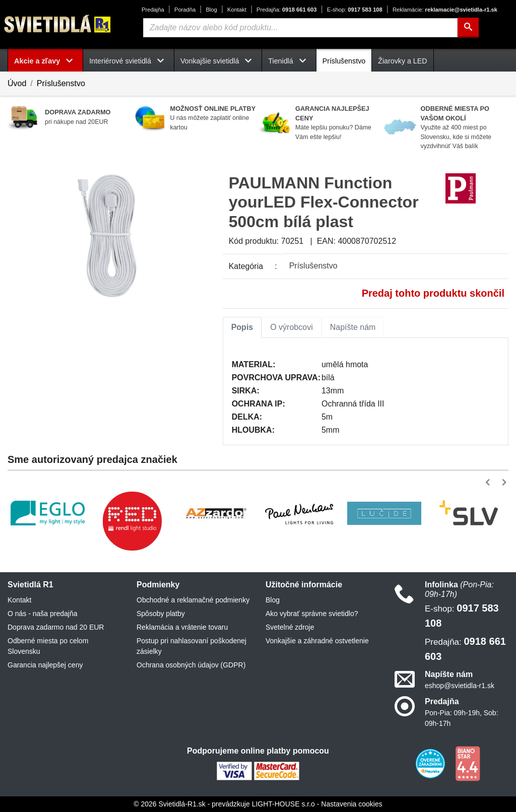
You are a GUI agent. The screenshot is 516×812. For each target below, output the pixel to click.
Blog (211, 10)
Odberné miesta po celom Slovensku (48, 646)
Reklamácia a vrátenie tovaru (182, 627)
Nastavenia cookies (351, 804)
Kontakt (237, 10)
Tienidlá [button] (289, 61)
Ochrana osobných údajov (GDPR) (191, 665)
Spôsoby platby (161, 614)
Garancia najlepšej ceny (45, 665)
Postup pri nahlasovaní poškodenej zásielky (191, 646)
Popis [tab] (242, 327)
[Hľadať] (468, 28)
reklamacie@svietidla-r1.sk (445, 10)
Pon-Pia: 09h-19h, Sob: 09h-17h (462, 718)
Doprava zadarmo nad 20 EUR (56, 627)
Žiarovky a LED (402, 61)
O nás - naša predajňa (43, 614)
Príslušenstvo (344, 61)
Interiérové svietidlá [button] (128, 61)
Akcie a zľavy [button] (45, 61)
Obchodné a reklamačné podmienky (193, 600)
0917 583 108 (355, 10)
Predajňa (153, 10)
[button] (490, 482)
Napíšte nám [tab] (353, 327)
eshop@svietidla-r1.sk (460, 686)
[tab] (242, 327)
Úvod (17, 83)
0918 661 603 (286, 10)
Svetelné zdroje (290, 627)
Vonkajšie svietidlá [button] (218, 61)
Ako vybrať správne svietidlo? (312, 614)
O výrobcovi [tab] (291, 327)
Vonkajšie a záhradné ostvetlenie (317, 641)
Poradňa (185, 10)
